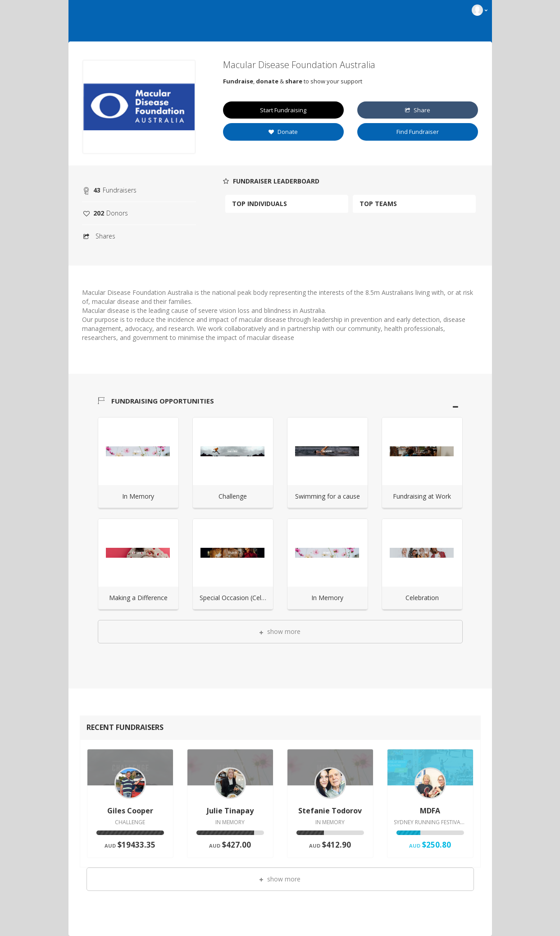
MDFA (430, 811)
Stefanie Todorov (330, 811)
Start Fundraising (283, 110)
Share (418, 110)
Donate (283, 132)
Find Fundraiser (418, 132)
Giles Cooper (130, 811)
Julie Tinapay (230, 811)
